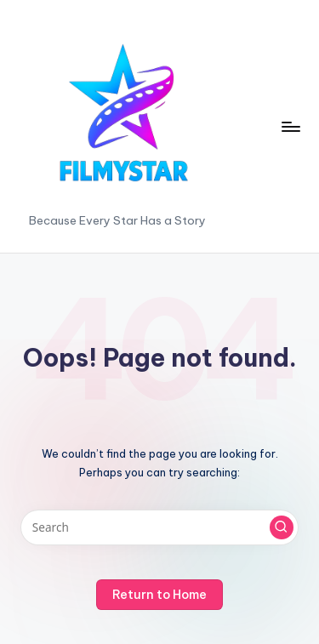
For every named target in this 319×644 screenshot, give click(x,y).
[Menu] (290, 126)
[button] (282, 527)
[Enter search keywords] (159, 527)
